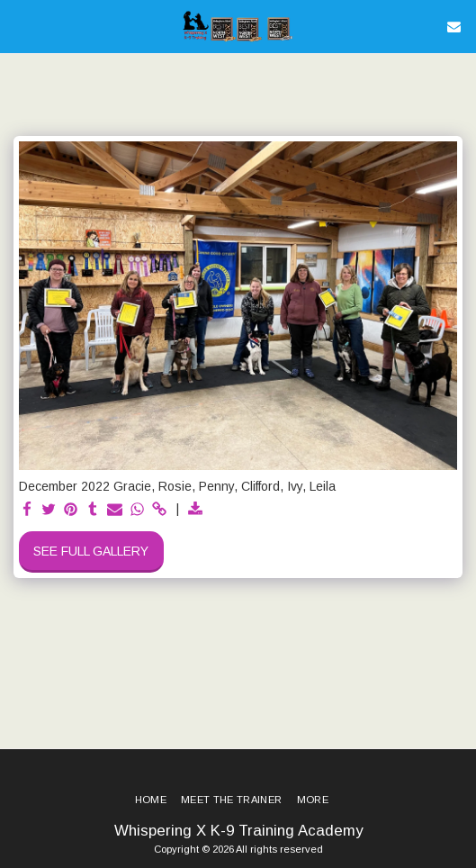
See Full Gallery (91, 551)
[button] (20, 26)
